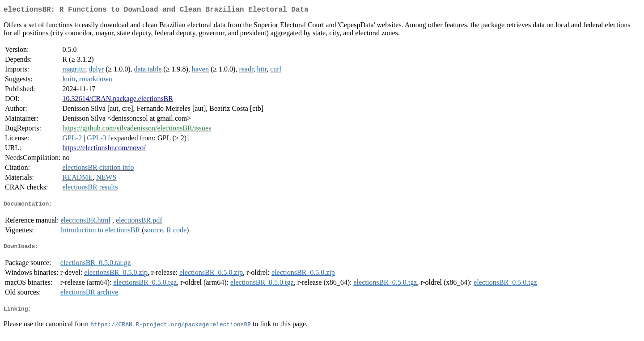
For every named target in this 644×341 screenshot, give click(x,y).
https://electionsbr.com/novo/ (104, 149)
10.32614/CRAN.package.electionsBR (118, 100)
